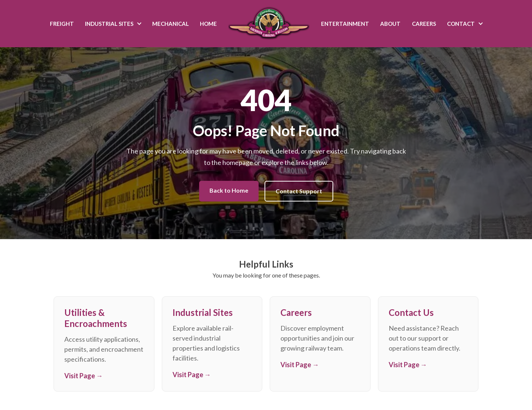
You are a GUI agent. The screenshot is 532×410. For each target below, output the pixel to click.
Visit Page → (83, 376)
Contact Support (299, 191)
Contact (461, 24)
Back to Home (229, 190)
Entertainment (345, 24)
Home (208, 24)
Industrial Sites (109, 24)
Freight (62, 24)
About (390, 24)
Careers (424, 24)
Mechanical (170, 24)
